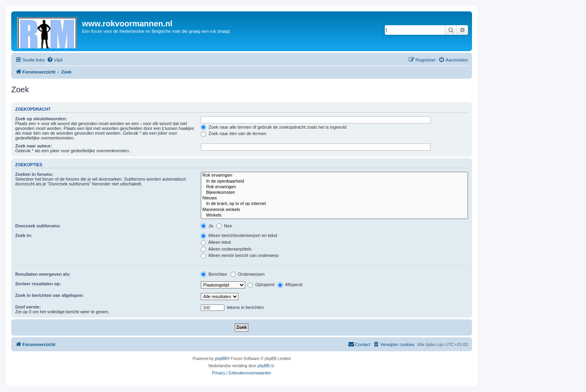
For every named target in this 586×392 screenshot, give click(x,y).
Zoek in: (24, 235)
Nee (224, 226)
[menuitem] (55, 60)
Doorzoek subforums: (38, 226)
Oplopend (261, 285)
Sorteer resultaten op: (38, 284)
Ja (207, 226)
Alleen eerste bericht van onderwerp (240, 255)
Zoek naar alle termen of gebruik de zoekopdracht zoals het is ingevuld (274, 127)
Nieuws (334, 198)
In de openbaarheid (334, 181)
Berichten (214, 274)
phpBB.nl (266, 366)
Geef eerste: (28, 307)
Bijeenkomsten (334, 193)
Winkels (334, 215)
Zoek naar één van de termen (233, 133)
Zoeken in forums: (34, 174)
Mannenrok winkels (334, 210)
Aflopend (290, 285)
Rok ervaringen (334, 175)
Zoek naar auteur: (34, 146)
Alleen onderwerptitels (226, 249)
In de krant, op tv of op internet (334, 204)
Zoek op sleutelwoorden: (41, 119)
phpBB (221, 359)
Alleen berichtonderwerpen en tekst (239, 235)
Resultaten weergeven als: (43, 274)
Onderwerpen (248, 274)
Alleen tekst (216, 242)
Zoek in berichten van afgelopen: (50, 295)
